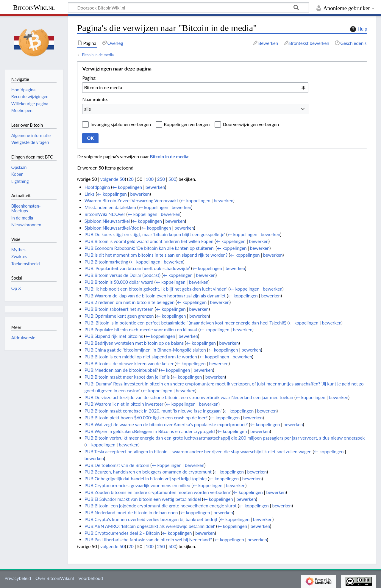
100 (150, 179)
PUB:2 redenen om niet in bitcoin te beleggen (130, 302)
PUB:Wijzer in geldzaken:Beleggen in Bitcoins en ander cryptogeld (150, 431)
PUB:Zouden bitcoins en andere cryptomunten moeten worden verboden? (158, 492)
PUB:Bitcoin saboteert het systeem (119, 309)
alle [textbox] (88, 109)
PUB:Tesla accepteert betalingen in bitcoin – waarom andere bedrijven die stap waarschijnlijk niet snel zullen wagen (198, 451)
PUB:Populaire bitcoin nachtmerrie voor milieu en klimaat (141, 330)
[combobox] (195, 87)
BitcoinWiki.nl (34, 8)
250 (161, 179)
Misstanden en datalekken (110, 207)
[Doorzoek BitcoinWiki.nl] (188, 7)
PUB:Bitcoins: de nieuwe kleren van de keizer (129, 363)
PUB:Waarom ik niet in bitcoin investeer (124, 404)
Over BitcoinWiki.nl (55, 578)
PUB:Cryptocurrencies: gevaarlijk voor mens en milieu (138, 485)
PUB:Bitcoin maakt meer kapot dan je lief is (127, 377)
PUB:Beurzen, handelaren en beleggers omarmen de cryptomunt (148, 472)
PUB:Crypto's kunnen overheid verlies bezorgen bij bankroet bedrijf (151, 519)
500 (172, 179)
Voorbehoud (90, 578)
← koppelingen (127, 187)
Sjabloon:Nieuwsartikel (107, 221)
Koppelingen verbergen (187, 124)
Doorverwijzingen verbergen (251, 124)
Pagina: (89, 78)
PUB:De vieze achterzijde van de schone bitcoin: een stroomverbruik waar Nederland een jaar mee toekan (189, 397)
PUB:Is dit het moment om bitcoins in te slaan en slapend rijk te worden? (156, 255)
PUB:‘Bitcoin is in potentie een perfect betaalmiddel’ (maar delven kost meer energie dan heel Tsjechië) (185, 323)
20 (131, 179)
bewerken (155, 187)
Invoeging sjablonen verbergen (121, 124)
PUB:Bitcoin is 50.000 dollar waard (119, 282)
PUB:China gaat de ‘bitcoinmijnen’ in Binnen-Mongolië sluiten (145, 350)
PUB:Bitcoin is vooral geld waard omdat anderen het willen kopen (149, 241)
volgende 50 (113, 179)
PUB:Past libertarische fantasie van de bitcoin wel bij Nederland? (148, 540)
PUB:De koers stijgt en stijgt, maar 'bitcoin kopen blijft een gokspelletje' (155, 234)
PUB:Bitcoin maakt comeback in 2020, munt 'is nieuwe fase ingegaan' (153, 411)
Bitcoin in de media (98, 55)
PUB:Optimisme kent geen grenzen (119, 316)
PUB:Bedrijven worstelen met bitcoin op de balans (134, 343)
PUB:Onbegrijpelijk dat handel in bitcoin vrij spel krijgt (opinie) (146, 479)
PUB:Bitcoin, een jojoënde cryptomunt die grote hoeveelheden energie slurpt (161, 506)
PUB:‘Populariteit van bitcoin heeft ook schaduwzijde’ (137, 268)
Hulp (358, 29)
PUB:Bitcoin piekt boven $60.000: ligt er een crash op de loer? (146, 418)
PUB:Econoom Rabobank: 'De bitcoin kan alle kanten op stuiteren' (150, 248)
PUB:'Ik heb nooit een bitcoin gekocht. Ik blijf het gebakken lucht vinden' (156, 289)
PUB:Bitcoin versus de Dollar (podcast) (122, 275)
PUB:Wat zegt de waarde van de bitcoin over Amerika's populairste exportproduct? (166, 424)
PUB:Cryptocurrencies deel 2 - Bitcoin (122, 533)
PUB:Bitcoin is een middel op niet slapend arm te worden (141, 357)
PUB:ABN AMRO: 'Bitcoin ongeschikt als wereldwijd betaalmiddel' (150, 526)
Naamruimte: (95, 99)
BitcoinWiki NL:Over (105, 214)
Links (90, 194)
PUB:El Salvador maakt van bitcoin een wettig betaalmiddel (143, 499)
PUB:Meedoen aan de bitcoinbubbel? (121, 370)
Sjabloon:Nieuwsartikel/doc (112, 228)
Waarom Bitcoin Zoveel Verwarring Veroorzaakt (131, 200)
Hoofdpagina (97, 187)
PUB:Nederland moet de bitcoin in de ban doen (131, 512)
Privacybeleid (18, 578)
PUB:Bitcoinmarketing (106, 262)
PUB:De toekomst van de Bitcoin (117, 465)
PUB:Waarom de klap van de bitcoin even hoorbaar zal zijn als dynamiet (155, 296)
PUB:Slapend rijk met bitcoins (114, 336)
